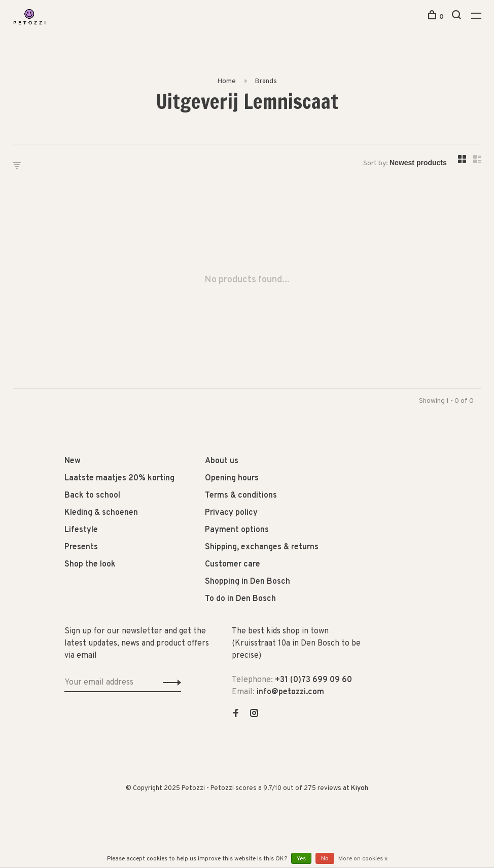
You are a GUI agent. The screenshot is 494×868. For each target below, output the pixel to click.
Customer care (233, 564)
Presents (81, 547)
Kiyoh (360, 788)
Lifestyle (81, 530)
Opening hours (232, 478)
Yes (301, 859)
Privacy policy (231, 513)
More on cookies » (363, 859)
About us (222, 461)
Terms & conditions (241, 496)
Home (226, 81)
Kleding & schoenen (101, 513)
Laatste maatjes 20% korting (119, 478)
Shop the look (90, 564)
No (325, 859)
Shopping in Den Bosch (248, 582)
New (73, 461)
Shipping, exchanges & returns (262, 547)
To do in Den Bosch (240, 599)
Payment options (237, 530)
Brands (266, 81)
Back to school (92, 496)
